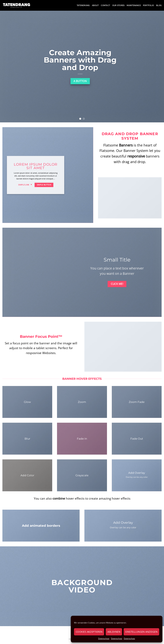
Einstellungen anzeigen (141, 632)
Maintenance (134, 5)
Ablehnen (114, 632)
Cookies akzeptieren (89, 632)
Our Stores (118, 5)
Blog (159, 5)
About (95, 5)
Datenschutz (104, 638)
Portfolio (148, 5)
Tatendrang (83, 5)
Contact (105, 5)
